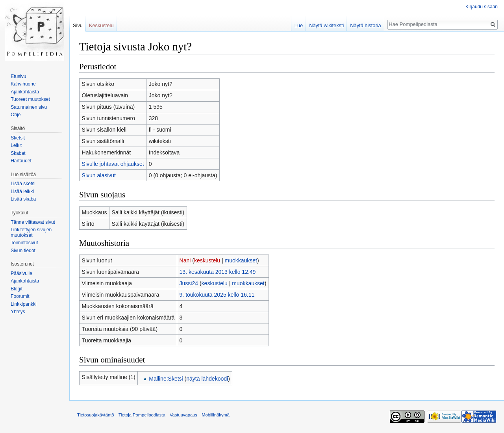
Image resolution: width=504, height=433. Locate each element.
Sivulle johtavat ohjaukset (113, 164)
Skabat (18, 153)
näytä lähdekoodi (207, 379)
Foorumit (20, 296)
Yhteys (18, 312)
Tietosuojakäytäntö (96, 415)
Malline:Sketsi (166, 379)
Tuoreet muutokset (30, 99)
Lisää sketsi (23, 184)
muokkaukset (241, 260)
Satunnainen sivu (29, 107)
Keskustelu (101, 25)
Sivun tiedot (23, 251)
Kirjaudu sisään (482, 7)
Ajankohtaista (25, 92)
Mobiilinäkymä (216, 415)
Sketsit (18, 138)
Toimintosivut (24, 243)
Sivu (78, 25)
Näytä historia (365, 25)
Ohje (16, 115)
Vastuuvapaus (183, 415)
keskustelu (207, 260)
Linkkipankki (23, 304)
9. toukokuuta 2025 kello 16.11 (217, 295)
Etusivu (18, 76)
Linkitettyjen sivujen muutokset (31, 232)
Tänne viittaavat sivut (33, 222)
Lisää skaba (23, 199)
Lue (299, 25)
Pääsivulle (21, 273)
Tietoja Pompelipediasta (142, 415)
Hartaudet (21, 161)
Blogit (17, 289)
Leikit (16, 145)
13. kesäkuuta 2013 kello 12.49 (218, 272)
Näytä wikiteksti (326, 25)
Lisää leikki (22, 191)
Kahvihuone (23, 84)
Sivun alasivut (99, 175)
